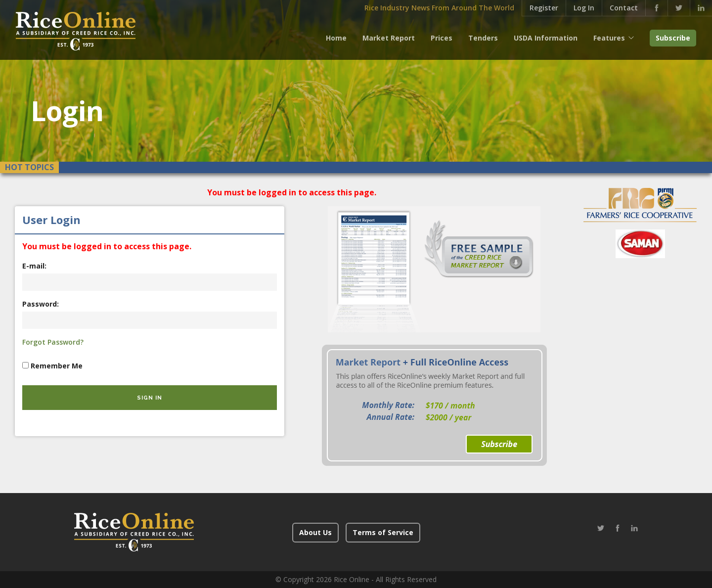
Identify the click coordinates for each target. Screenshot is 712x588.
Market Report (389, 38)
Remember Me (57, 366)
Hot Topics (29, 167)
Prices (442, 38)
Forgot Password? (53, 342)
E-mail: (34, 266)
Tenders (483, 38)
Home (336, 38)
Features (609, 38)
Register (544, 8)
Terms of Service (383, 532)
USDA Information (546, 38)
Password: (41, 304)
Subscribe (673, 38)
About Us (315, 532)
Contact (624, 8)
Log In (584, 8)
